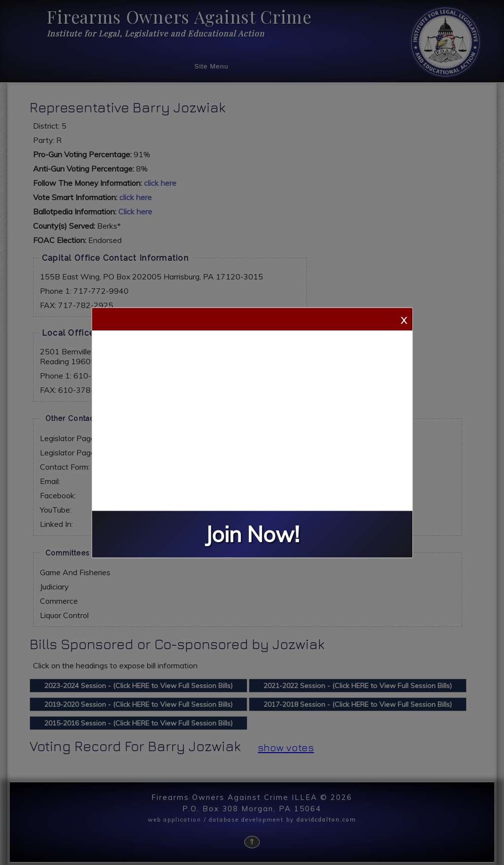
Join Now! (252, 534)
